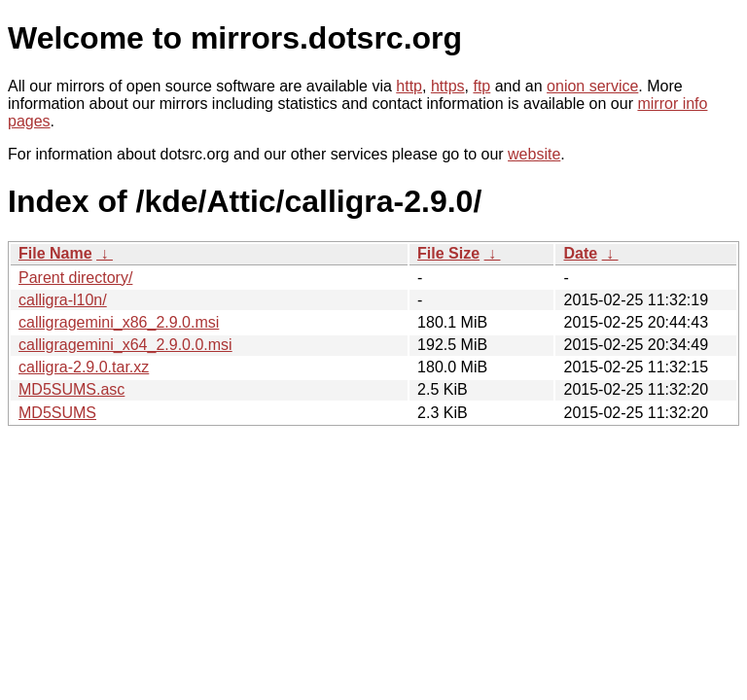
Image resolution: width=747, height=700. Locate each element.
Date (580, 253)
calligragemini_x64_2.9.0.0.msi (125, 345)
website (534, 154)
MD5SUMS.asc (71, 389)
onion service (592, 86)
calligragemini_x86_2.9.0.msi (119, 322)
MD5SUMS (57, 413)
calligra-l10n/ (63, 300)
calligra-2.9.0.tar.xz (84, 367)
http (409, 86)
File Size (448, 253)
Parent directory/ (75, 278)
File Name (55, 253)
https (448, 86)
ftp (481, 86)
